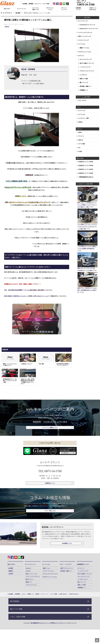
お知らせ (7, 27)
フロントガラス (82, 100)
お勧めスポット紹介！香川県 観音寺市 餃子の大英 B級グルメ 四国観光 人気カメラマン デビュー (28, 381)
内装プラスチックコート (67, 568)
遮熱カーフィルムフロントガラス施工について (10, 365)
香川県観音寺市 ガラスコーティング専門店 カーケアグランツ (48, 623)
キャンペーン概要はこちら (50, 427)
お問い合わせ (63, 594)
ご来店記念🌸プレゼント (27, 364)
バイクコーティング (83, 40)
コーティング (82, 111)
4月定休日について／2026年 (86, 162)
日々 (79, 148)
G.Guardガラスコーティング (87, 25)
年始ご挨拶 (41, 364)
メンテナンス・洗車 (83, 118)
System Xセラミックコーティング (89, 29)
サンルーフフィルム (48, 571)
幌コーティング (84, 82)
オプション (81, 56)
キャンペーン (38, 4)
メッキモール (83, 75)
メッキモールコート (83, 579)
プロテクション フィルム (50, 9)
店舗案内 (11, 571)
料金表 (37, 594)
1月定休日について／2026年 (86, 173)
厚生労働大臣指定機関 (15, 290)
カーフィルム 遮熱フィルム (36, 9)
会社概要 (25, 4)
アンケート (81, 136)
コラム (24, 594)
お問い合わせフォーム (40, 296)
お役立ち (80, 122)
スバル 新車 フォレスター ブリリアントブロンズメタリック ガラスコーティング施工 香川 (87, 227)
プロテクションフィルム (85, 52)
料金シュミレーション (31, 574)
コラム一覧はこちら (50, 511)
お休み (80, 132)
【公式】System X (74, 594)
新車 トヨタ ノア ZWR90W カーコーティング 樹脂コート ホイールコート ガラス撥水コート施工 (87, 205)
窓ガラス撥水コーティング (87, 63)
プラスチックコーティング (87, 71)
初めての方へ (7, 9)
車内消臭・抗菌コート (86, 86)
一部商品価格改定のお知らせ (86, 177)
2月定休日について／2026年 (86, 169)
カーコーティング (21, 9)
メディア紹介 (46, 4)
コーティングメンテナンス (85, 32)
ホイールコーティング (86, 59)
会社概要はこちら (67, 543)
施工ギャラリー (30, 579)
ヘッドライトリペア (85, 67)
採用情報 (31, 4)
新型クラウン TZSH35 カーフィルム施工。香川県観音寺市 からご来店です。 (87, 290)
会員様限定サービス (83, 564)
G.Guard (28, 571)
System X (28, 568)
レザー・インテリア (65, 564)
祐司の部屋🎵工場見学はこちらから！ (16, 296)
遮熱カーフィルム (84, 48)
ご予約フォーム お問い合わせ (93, 9)
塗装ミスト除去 (84, 79)
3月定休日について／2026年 (86, 165)
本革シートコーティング (85, 36)
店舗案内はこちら (50, 483)
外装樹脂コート (84, 90)
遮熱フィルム (46, 568)
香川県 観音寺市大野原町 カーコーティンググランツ (63, 365)
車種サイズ (29, 582)
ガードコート (81, 568)
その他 (80, 151)
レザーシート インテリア (64, 9)
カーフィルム (82, 44)
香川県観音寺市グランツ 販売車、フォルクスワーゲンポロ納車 (10, 381)
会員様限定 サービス (78, 9)
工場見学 (11, 574)
